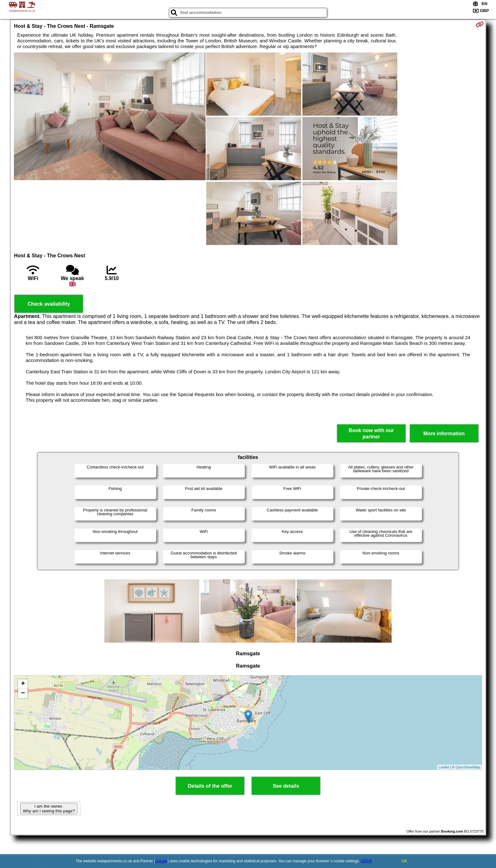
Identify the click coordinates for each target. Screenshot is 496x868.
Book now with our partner (371, 433)
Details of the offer (210, 786)
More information (444, 434)
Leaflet (444, 767)
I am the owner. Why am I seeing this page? (49, 809)
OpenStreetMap (468, 767)
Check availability (49, 304)
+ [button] (23, 684)
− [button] (23, 694)
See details (286, 786)
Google (161, 861)
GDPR (366, 861)
